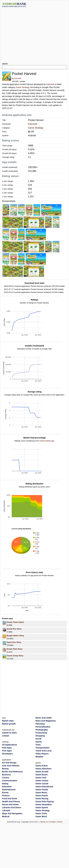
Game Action (42, 766)
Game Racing (42, 799)
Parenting (40, 724)
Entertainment (9, 790)
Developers (7, 754)
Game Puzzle (42, 796)
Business (6, 775)
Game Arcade (42, 772)
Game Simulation (44, 804)
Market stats (8, 721)
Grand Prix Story (14, 629)
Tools (38, 745)
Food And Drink (9, 799)
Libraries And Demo (12, 807)
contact (6, 736)
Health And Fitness (11, 802)
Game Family (42, 790)
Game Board (41, 775)
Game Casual (42, 784)
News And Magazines (46, 721)
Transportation (43, 748)
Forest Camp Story (15, 656)
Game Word (41, 816)
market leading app (47, 441)
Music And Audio (44, 718)
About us (44, 822)
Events (5, 793)
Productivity (41, 733)
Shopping (40, 736)
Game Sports (42, 807)
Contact (52, 822)
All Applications (10, 745)
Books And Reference (12, 772)
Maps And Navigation (12, 813)
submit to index (9, 733)
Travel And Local (44, 751)
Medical (6, 816)
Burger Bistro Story (15, 636)
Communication (10, 781)
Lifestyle (6, 810)
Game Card (41, 778)
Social (38, 739)
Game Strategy (23, 87)
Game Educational (44, 787)
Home (60, 822)
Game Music (41, 793)
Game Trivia (41, 813)
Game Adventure (44, 769)
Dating (5, 784)
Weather (39, 757)
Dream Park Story (15, 649)
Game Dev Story (14, 642)
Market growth (9, 724)
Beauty (5, 769)
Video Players (42, 754)
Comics (6, 778)
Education (7, 787)
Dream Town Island (15, 622)
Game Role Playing (45, 802)
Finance (6, 796)
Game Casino (42, 781)
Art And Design (9, 763)
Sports (39, 742)
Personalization (43, 727)
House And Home (10, 804)
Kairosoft (18, 78)
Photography (42, 730)
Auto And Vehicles (11, 766)
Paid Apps (7, 748)
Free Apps (7, 751)
